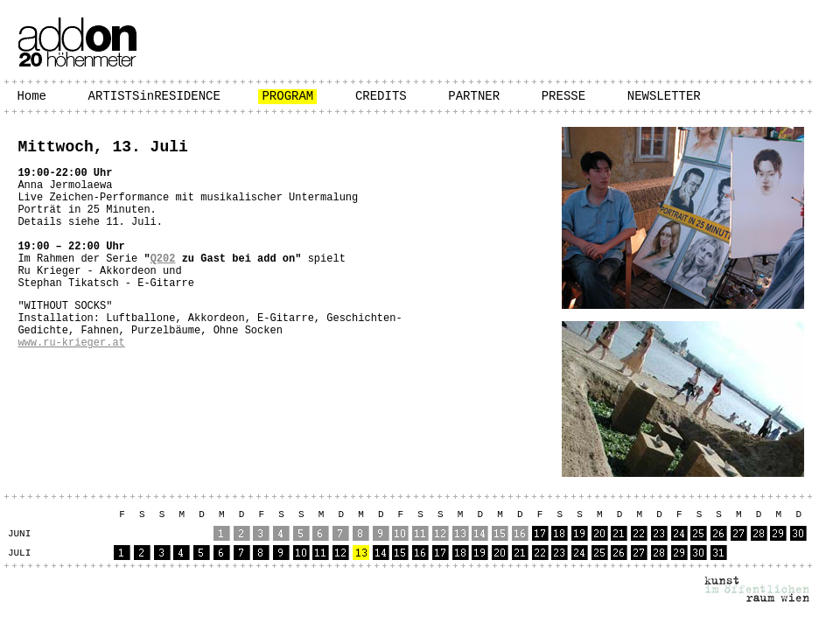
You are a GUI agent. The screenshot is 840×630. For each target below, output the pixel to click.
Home (31, 96)
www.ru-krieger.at (71, 343)
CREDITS (381, 96)
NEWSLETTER (664, 96)
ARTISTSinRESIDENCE (154, 96)
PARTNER (474, 96)
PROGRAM (287, 96)
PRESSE (563, 96)
